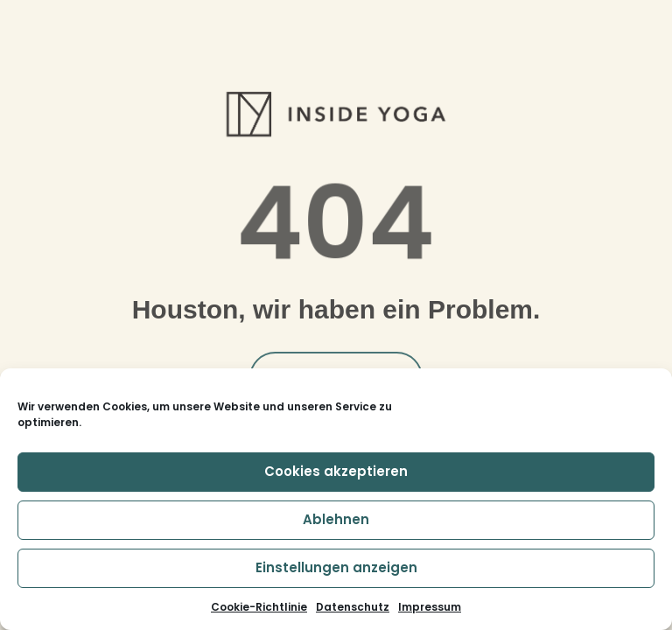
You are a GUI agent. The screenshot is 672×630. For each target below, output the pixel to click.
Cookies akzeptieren (336, 471)
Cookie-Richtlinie (259, 607)
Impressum (430, 607)
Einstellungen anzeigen (336, 567)
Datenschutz (353, 607)
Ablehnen (336, 519)
